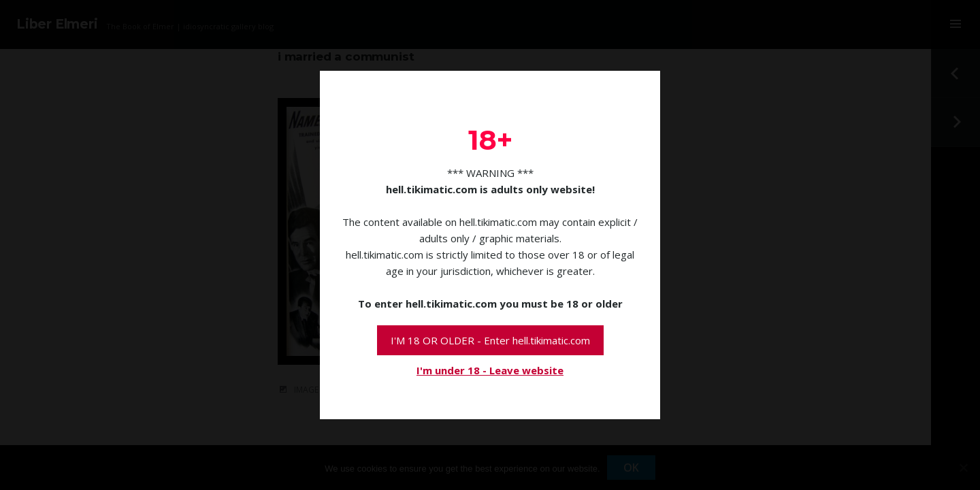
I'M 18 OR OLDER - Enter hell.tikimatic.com (490, 340)
